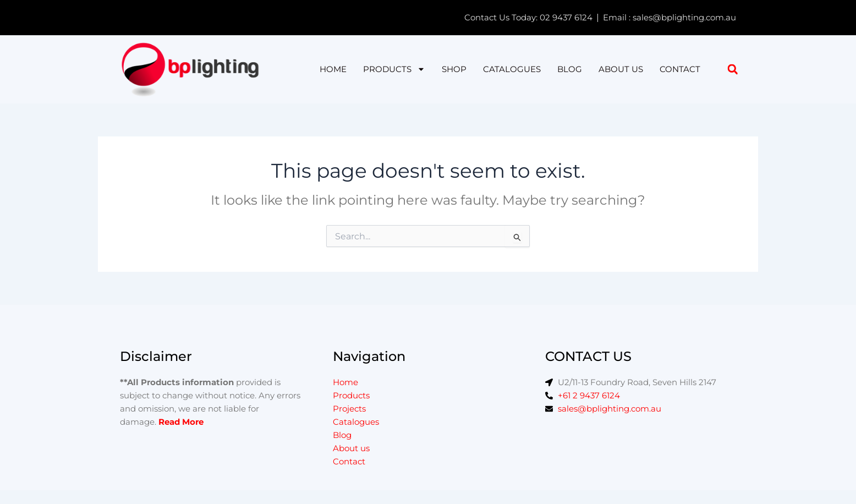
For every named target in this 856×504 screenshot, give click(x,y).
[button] (732, 69)
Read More (181, 422)
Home (333, 69)
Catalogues (512, 69)
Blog (570, 69)
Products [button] (394, 69)
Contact (680, 69)
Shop (454, 69)
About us (621, 69)
